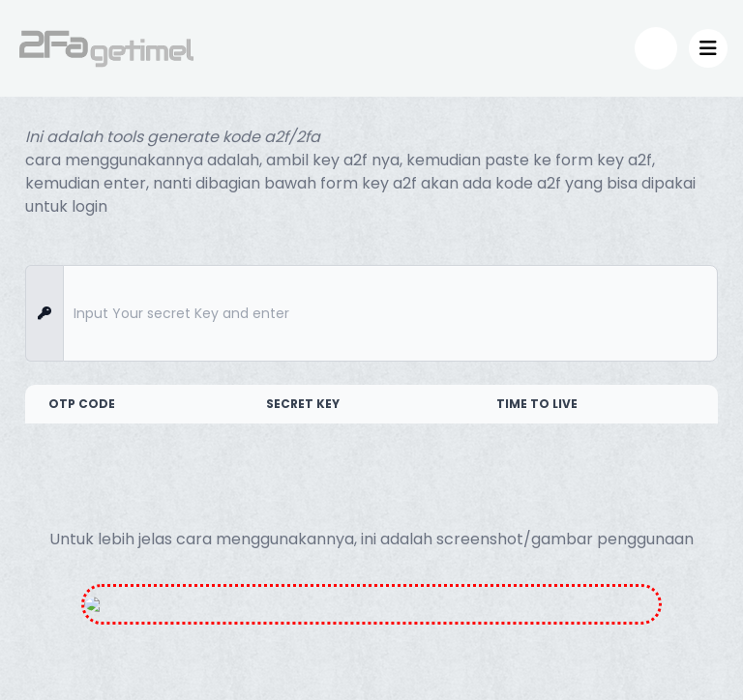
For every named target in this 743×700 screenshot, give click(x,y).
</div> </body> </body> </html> (371, 350)
